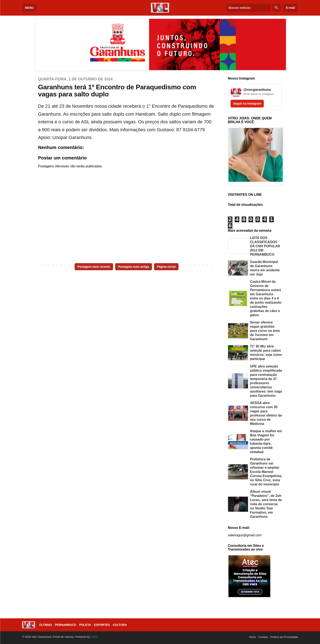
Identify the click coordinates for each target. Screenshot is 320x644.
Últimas (46, 625)
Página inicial (166, 267)
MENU (29, 8)
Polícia (85, 625)
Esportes (102, 625)
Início (253, 637)
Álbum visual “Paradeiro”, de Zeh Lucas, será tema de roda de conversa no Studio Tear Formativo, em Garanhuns (266, 504)
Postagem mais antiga (134, 267)
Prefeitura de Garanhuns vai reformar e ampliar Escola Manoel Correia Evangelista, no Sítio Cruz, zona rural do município (266, 472)
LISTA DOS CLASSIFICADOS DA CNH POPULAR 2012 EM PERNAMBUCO (265, 246)
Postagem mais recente (94, 267)
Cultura (120, 625)
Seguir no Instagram (247, 104)
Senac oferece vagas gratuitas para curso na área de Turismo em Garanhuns (265, 331)
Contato (263, 637)
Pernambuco (66, 625)
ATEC (95, 637)
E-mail (290, 8)
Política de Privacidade (284, 637)
